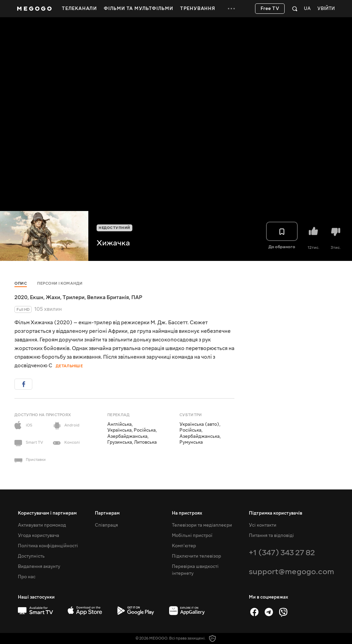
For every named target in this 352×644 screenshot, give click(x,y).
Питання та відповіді (271, 536)
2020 (21, 297)
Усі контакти (263, 525)
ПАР (137, 297)
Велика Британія (108, 297)
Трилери (74, 297)
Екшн (37, 297)
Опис (21, 283)
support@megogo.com (291, 572)
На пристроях (187, 513)
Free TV (270, 9)
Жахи (53, 297)
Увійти (326, 9)
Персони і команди (60, 283)
